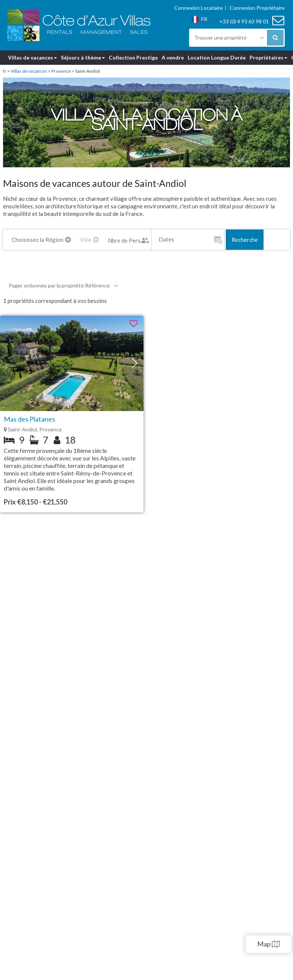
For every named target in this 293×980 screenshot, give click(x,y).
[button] (135, 363)
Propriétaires (268, 57)
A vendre (173, 57)
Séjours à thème (83, 57)
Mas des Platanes (29, 419)
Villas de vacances (32, 57)
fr (5, 71)
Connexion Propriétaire (257, 8)
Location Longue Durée (217, 57)
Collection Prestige (133, 57)
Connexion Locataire (198, 8)
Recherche (245, 240)
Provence (61, 71)
